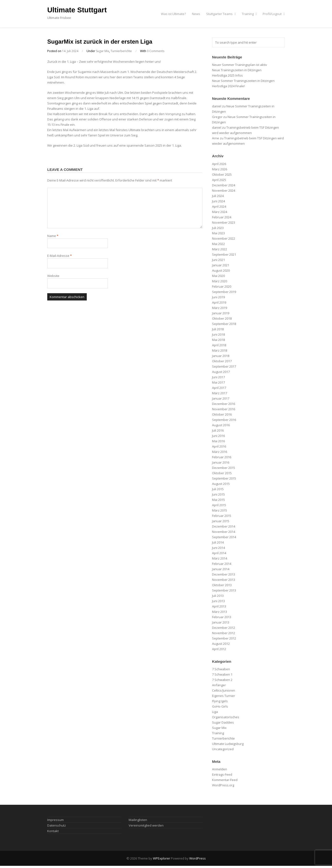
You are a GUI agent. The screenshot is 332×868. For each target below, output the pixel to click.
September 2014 (224, 537)
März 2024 (220, 212)
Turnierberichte (121, 51)
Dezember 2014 (224, 526)
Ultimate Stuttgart (77, 10)
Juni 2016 (218, 436)
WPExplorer (162, 858)
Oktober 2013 (222, 585)
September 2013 (224, 590)
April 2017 (219, 388)
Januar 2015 (221, 521)
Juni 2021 (218, 260)
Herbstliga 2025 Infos (227, 75)
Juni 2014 (218, 548)
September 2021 (224, 254)
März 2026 (220, 169)
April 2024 (219, 206)
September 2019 (224, 292)
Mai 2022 (218, 244)
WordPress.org (223, 785)
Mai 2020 (218, 276)
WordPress (198, 858)
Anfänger (219, 685)
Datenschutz (57, 825)
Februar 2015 (222, 516)
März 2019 (220, 308)
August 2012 (221, 644)
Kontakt (53, 831)
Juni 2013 (218, 601)
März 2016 (220, 452)
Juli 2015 (218, 489)
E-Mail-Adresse (59, 256)
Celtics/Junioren (224, 690)
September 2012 (224, 638)
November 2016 (224, 409)
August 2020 (221, 270)
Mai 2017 (218, 382)
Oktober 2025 (222, 174)
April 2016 (219, 446)
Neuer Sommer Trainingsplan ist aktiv (240, 65)
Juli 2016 (218, 430)
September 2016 (224, 420)
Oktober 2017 (222, 361)
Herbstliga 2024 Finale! (228, 86)
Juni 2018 (218, 334)
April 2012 (219, 649)
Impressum (55, 820)
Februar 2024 (222, 217)
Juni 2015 (218, 494)
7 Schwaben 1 (222, 674)
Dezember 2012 (224, 628)
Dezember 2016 (224, 404)
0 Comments (156, 51)
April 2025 (219, 180)
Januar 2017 (221, 398)
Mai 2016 (218, 441)
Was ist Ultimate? (173, 14)
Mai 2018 (218, 340)
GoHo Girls (220, 706)
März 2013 (220, 612)
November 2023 (224, 222)
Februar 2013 (222, 617)
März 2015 (220, 510)
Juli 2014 (218, 542)
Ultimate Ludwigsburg (228, 744)
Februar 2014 (222, 564)
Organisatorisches (226, 717)
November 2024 (224, 190)
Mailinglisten (138, 820)
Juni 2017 (218, 377)
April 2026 (219, 164)
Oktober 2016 (222, 414)
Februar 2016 (222, 457)
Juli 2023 (218, 228)
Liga (215, 712)
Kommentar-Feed (225, 780)
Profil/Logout (274, 14)
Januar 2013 (221, 622)
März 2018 (220, 350)
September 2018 (224, 324)
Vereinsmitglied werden (146, 825)
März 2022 (220, 249)
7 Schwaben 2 (222, 680)
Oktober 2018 (222, 318)
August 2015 (221, 484)
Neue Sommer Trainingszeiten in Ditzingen (243, 81)
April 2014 (219, 553)
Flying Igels (220, 701)
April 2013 (219, 606)
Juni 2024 (218, 201)
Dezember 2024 (224, 185)
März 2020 (220, 281)
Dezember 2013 (224, 574)
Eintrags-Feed (222, 774)
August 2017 (221, 372)
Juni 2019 (218, 297)
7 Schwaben (221, 669)
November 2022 (224, 238)
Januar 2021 (221, 265)
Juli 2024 (218, 196)
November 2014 (224, 532)
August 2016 (221, 425)
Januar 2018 (221, 356)
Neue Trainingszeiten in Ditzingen (237, 70)
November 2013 (224, 580)
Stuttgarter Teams (221, 14)
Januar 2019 (221, 313)
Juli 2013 (218, 596)
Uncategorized (223, 749)
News (196, 14)
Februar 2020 (222, 286)
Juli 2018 (218, 329)
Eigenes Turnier (224, 696)
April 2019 (219, 302)
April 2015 (219, 505)
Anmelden (220, 769)
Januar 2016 (221, 462)
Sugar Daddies (223, 722)
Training (249, 14)
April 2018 (219, 345)
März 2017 (220, 393)
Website (53, 276)
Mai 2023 (218, 233)
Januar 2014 (221, 569)
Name (53, 236)
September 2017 (224, 366)
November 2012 (224, 633)
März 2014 (220, 558)
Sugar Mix (103, 51)
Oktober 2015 (222, 473)
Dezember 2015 (224, 468)
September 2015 (224, 478)
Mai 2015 (218, 500)
